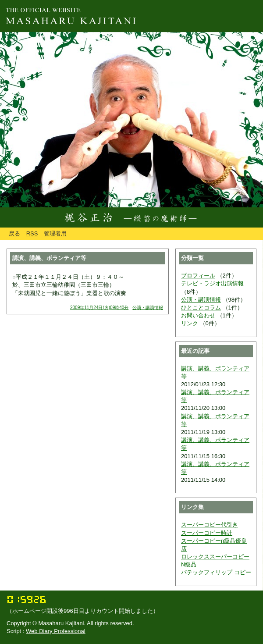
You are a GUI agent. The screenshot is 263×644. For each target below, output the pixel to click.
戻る (14, 233)
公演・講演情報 (148, 308)
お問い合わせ (198, 315)
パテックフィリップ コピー (216, 572)
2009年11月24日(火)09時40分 (99, 308)
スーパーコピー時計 (207, 533)
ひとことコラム (201, 308)
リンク (190, 323)
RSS (32, 233)
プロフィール (198, 276)
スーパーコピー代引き (210, 525)
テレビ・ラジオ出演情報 (212, 283)
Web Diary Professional (56, 631)
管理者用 (55, 233)
